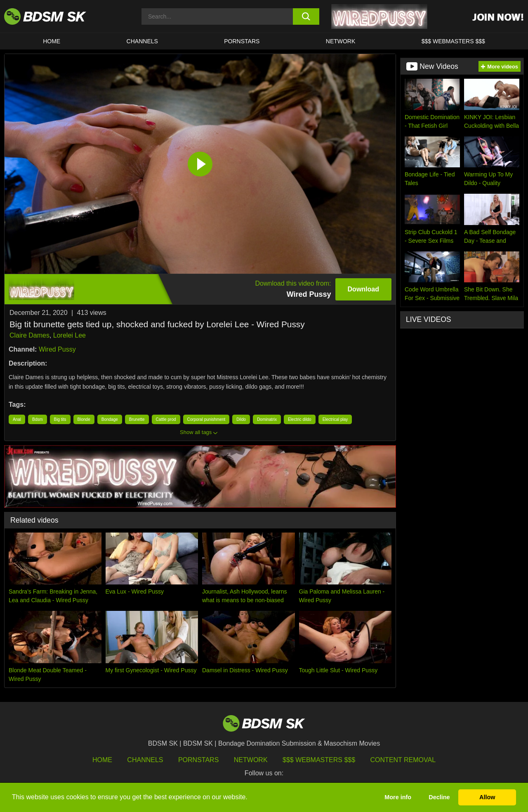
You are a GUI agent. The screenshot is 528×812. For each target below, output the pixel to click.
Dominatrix (267, 419)
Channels (145, 760)
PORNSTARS (242, 41)
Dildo (241, 419)
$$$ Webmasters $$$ (319, 760)
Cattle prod (166, 419)
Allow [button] (487, 797)
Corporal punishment (206, 419)
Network (341, 41)
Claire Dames (29, 335)
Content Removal (403, 760)
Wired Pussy (57, 349)
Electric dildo (300, 419)
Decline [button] (439, 797)
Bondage (110, 419)
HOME (52, 41)
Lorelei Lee (70, 335)
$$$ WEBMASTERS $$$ (453, 41)
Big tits (60, 419)
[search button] (306, 16)
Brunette (137, 419)
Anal (17, 419)
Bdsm (38, 419)
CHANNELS (142, 41)
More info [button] (398, 797)
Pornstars (198, 760)
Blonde (84, 419)
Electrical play (335, 419)
